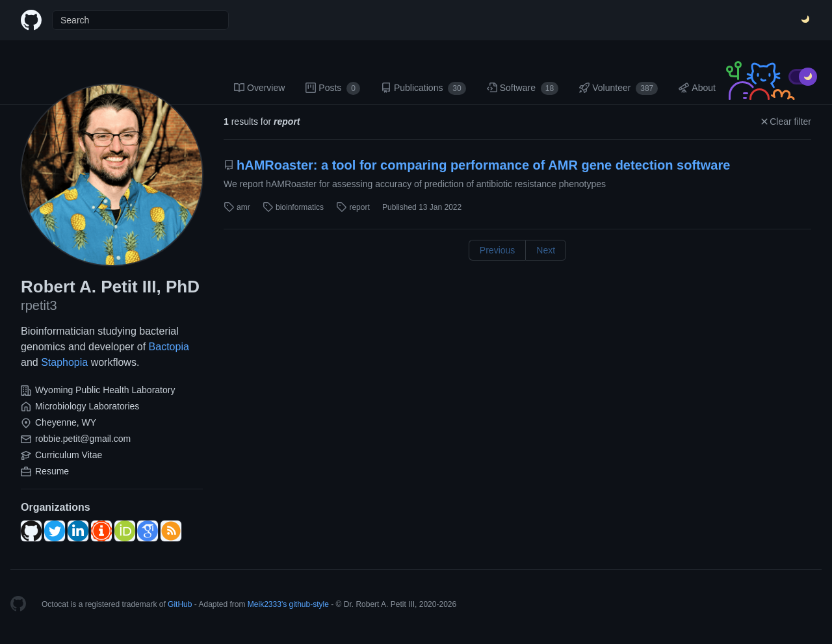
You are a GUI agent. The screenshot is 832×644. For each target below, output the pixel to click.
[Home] (31, 20)
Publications (423, 88)
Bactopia (169, 347)
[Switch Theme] (806, 20)
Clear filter (785, 122)
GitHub (180, 604)
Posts (333, 88)
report (353, 207)
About (697, 88)
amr (237, 207)
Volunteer (618, 88)
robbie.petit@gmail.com (83, 439)
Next (546, 250)
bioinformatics (293, 207)
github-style (309, 604)
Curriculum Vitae (69, 455)
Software (523, 88)
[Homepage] (18, 604)
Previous (497, 250)
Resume (52, 471)
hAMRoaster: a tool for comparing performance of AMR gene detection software (477, 165)
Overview (259, 88)
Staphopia (64, 362)
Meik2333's (267, 604)
